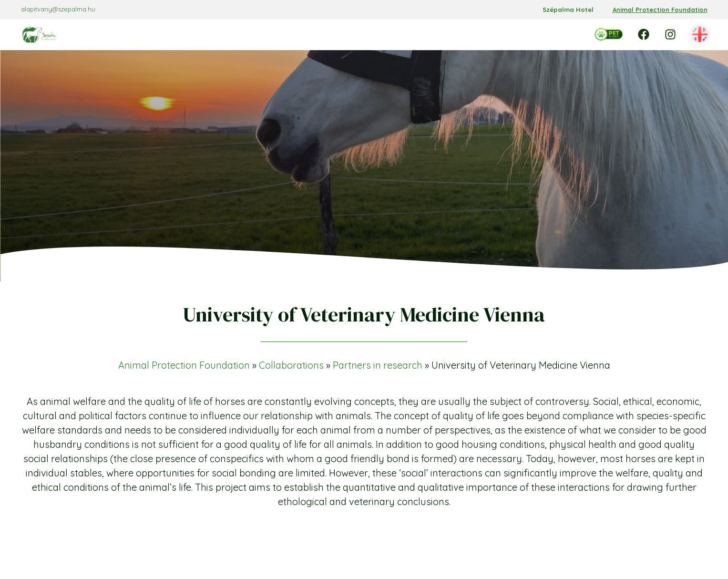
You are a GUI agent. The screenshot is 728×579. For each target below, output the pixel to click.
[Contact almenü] (504, 34)
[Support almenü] (455, 34)
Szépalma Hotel (568, 10)
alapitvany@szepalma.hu (58, 9)
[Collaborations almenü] (406, 34)
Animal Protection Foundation (660, 10)
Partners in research (378, 365)
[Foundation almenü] (264, 34)
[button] (700, 35)
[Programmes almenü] (331, 34)
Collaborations (291, 365)
